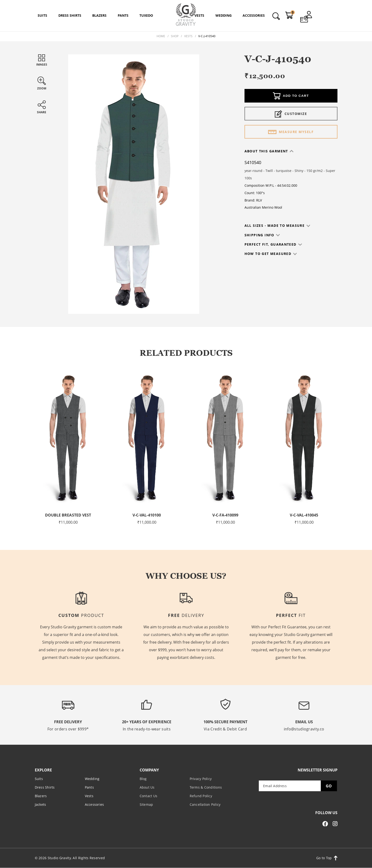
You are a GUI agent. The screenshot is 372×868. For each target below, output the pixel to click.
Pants (89, 787)
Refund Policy (201, 796)
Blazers (41, 796)
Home (161, 36)
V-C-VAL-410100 (147, 515)
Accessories (94, 804)
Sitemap (146, 804)
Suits (39, 779)
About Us (147, 787)
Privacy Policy (201, 779)
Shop (175, 36)
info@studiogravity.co (304, 729)
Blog (143, 779)
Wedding (92, 779)
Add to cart (291, 96)
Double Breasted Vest (68, 515)
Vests (188, 36)
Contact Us (149, 796)
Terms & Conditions (206, 787)
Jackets (41, 804)
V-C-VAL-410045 (304, 515)
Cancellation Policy (205, 804)
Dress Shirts (45, 787)
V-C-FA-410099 (225, 515)
